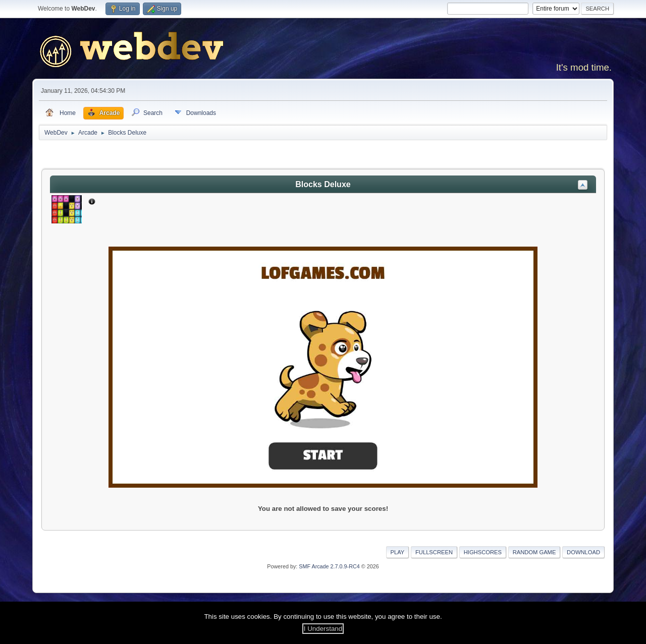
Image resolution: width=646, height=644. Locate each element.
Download (583, 552)
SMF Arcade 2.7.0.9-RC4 (329, 566)
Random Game (534, 552)
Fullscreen (434, 552)
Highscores (483, 552)
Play (398, 552)
